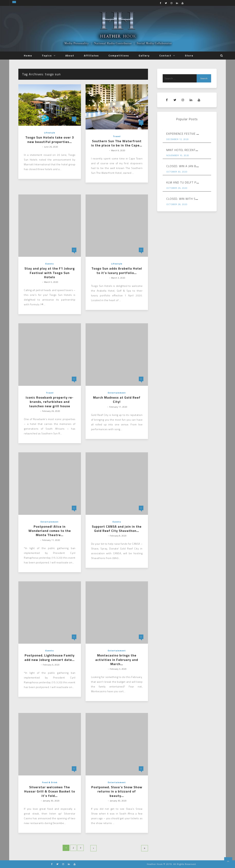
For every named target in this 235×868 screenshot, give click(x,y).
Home (28, 55)
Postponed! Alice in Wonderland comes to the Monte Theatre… (50, 531)
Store (189, 55)
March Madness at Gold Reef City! (117, 400)
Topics (47, 55)
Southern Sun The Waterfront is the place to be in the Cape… (117, 143)
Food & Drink (50, 782)
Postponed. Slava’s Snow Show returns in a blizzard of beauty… (117, 791)
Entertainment (117, 393)
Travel (117, 136)
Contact (165, 55)
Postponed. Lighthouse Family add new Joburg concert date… (50, 658)
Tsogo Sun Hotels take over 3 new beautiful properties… (50, 140)
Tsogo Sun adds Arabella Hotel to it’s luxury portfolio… (117, 271)
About (70, 55)
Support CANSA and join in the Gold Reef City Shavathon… (117, 529)
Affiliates (91, 55)
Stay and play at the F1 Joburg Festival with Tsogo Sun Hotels (50, 273)
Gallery (144, 55)
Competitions (119, 55)
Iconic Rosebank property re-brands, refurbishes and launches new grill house (50, 402)
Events (50, 264)
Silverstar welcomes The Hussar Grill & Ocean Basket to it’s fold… (50, 791)
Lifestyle (50, 133)
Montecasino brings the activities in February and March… (117, 660)
